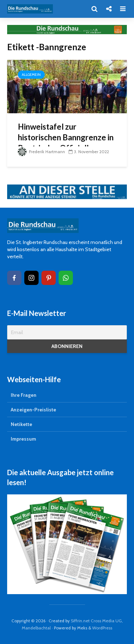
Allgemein (31, 75)
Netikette (21, 424)
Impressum (23, 439)
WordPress (102, 628)
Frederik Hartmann (41, 152)
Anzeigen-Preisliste (33, 410)
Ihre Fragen (24, 395)
